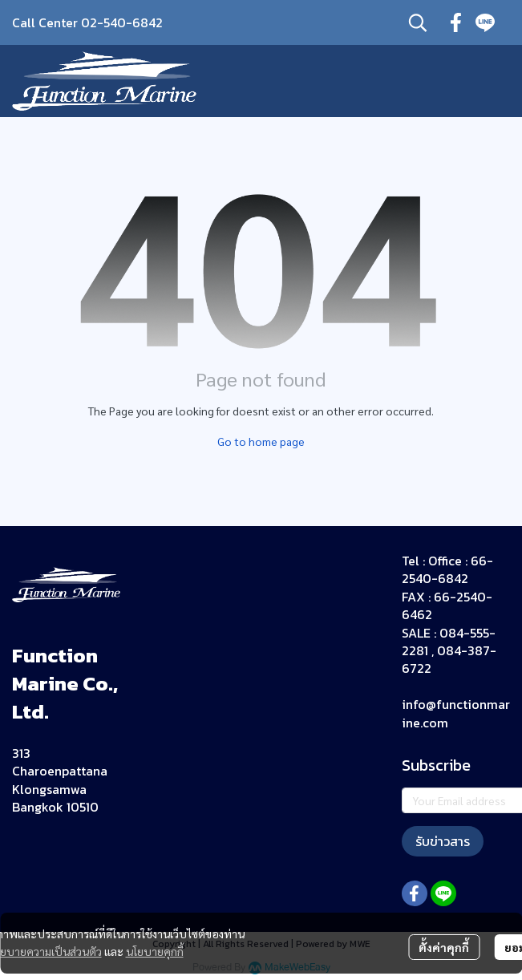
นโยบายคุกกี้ (155, 951)
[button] (418, 22)
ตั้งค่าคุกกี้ (444, 947)
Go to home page (261, 441)
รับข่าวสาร (443, 841)
